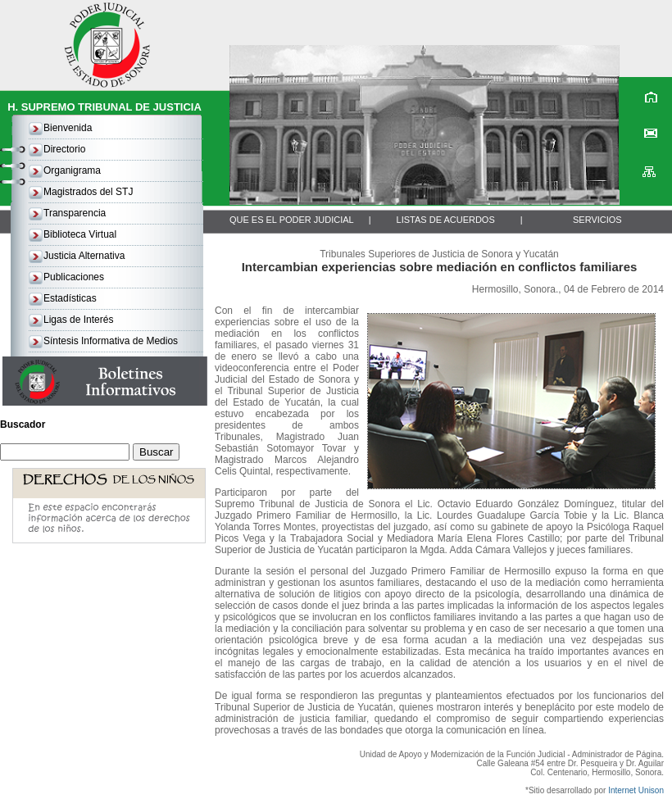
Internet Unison (636, 790)
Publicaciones (74, 277)
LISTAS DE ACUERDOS (446, 220)
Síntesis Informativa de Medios (111, 341)
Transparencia (75, 213)
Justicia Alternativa (84, 256)
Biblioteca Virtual (80, 234)
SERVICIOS (597, 220)
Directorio (64, 149)
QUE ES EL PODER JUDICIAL (292, 220)
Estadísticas (70, 298)
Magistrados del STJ (88, 192)
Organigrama (72, 170)
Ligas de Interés (78, 320)
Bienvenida (68, 128)
